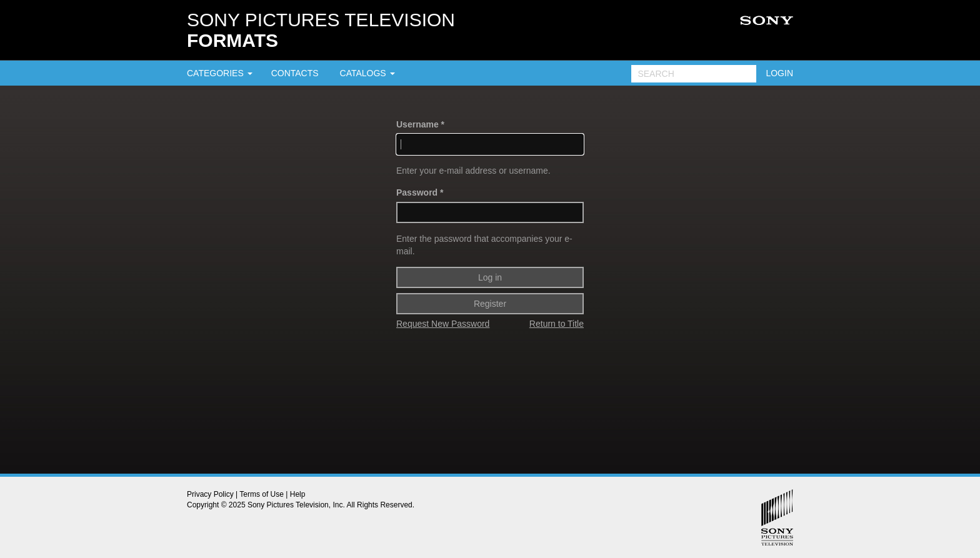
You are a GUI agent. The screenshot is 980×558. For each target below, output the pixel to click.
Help (298, 494)
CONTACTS (295, 73)
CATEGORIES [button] (220, 73)
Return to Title (557, 324)
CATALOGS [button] (367, 73)
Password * (420, 192)
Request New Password (443, 324)
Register (490, 304)
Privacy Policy (210, 494)
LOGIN (779, 73)
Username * (420, 124)
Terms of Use (262, 494)
